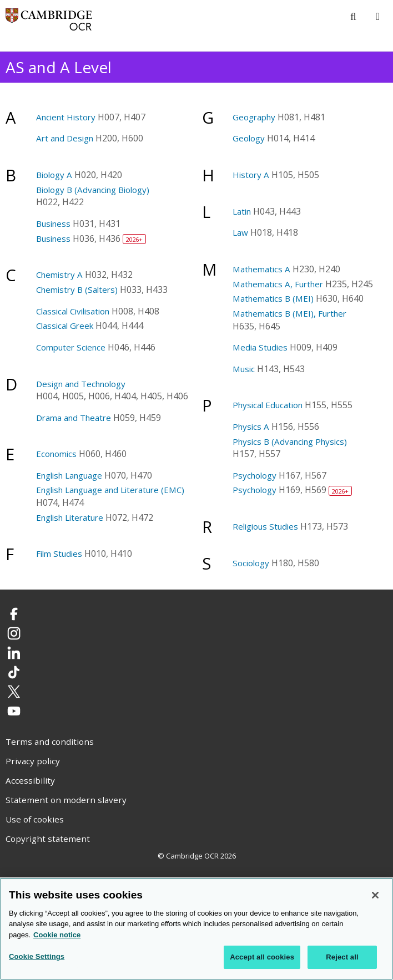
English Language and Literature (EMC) (110, 490)
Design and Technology (81, 384)
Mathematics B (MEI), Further (289, 313)
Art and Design (65, 138)
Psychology (255, 475)
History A (251, 175)
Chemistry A (59, 275)
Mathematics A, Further (278, 284)
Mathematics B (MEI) (273, 298)
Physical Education (268, 405)
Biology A (54, 175)
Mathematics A (261, 269)
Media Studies (260, 347)
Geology (249, 138)
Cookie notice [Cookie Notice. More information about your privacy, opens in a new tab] (57, 935)
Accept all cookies (262, 958)
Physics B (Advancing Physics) (290, 441)
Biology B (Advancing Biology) (93, 190)
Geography (254, 117)
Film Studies (59, 554)
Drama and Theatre (74, 418)
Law (240, 232)
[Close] (375, 896)
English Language (69, 475)
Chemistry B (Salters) (77, 290)
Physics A (251, 426)
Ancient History (66, 117)
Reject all (342, 958)
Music (244, 369)
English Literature (70, 517)
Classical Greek (65, 326)
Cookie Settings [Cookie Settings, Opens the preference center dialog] (37, 958)
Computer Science (71, 347)
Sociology (251, 563)
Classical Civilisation (73, 311)
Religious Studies (265, 526)
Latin (242, 211)
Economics (56, 454)
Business (53, 224)
